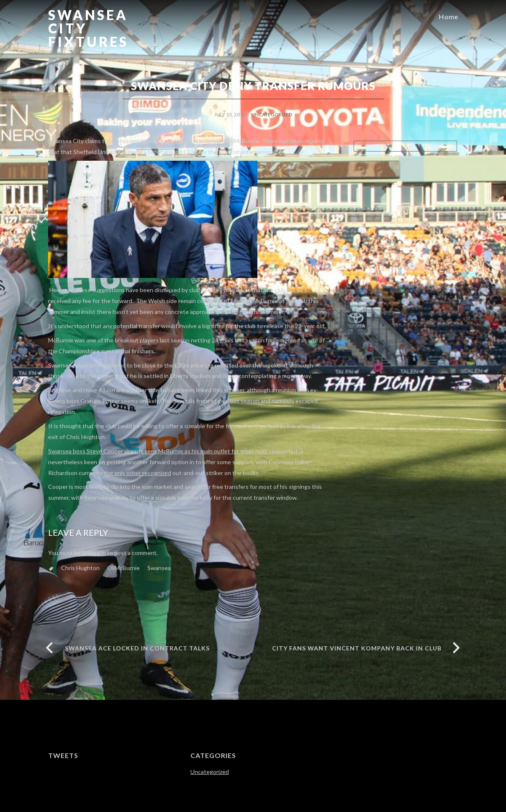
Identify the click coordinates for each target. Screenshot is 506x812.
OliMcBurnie (123, 568)
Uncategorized (272, 114)
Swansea (159, 568)
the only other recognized (137, 473)
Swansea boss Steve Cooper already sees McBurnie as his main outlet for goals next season (168, 451)
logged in (94, 553)
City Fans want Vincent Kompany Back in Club (357, 648)
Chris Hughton (80, 568)
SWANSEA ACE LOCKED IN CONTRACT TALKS (137, 648)
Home (448, 17)
